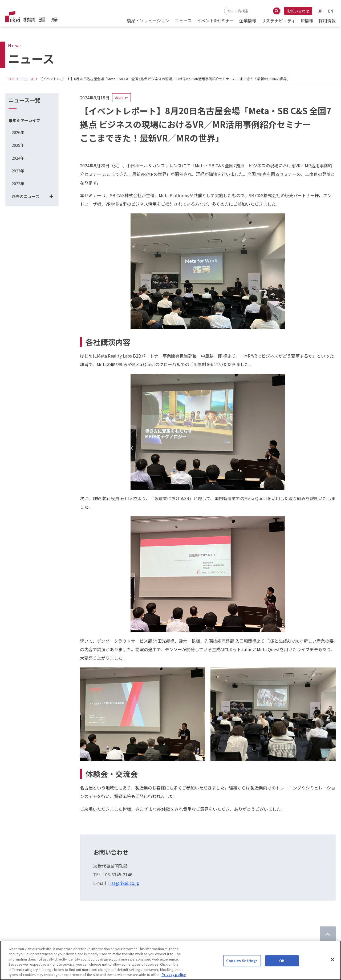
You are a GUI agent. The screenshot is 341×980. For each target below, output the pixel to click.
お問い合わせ (298, 11)
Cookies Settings (242, 961)
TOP (11, 79)
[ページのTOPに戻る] (328, 934)
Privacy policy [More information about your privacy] (174, 975)
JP (320, 11)
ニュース (27, 79)
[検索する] (277, 11)
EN (330, 11)
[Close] (332, 961)
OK (282, 961)
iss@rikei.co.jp (125, 883)
